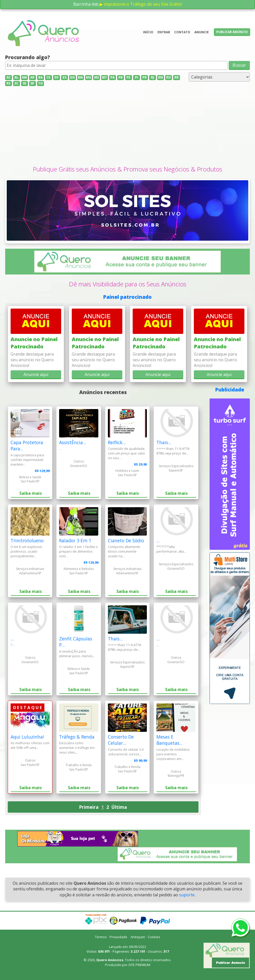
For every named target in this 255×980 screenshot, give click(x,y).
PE (128, 77)
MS (97, 77)
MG (89, 77)
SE (25, 83)
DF (57, 77)
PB (121, 77)
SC (16, 83)
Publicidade (230, 390)
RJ (153, 77)
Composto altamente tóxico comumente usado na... (124, 551)
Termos (101, 937)
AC (9, 77)
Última (119, 807)
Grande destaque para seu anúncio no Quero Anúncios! (32, 360)
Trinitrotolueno (27, 540)
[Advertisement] (128, 126)
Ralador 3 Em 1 (75, 540)
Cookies (154, 937)
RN (161, 77)
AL (16, 77)
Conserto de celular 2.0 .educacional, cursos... (126, 752)
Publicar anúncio (232, 32)
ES (65, 77)
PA (113, 77)
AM (24, 77)
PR (145, 77)
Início (148, 32)
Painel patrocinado (128, 297)
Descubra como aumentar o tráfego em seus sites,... (77, 748)
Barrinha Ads (86, 4)
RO (169, 77)
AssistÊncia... (73, 442)
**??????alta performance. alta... (171, 549)
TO (41, 83)
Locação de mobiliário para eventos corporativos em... (173, 754)
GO (72, 77)
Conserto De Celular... (121, 740)
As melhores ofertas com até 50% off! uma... (30, 745)
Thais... (164, 442)
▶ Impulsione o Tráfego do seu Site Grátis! (141, 4)
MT (104, 77)
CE (48, 77)
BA (41, 77)
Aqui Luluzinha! (27, 737)
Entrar (164, 32)
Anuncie (202, 32)
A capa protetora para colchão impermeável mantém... (27, 460)
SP (32, 83)
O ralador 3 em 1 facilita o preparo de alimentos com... (78, 551)
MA (80, 77)
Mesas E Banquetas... (169, 740)
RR (177, 77)
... (60, 449)
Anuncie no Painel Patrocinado (34, 343)
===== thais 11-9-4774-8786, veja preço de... (173, 451)
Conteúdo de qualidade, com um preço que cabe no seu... (127, 453)
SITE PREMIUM (139, 965)
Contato (182, 32)
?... (13, 645)
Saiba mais (31, 493)
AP (33, 77)
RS (8, 83)
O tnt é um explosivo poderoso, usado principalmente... (26, 551)
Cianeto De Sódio (126, 540)
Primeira (89, 807)
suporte (187, 895)
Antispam (138, 937)
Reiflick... (117, 442)
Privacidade (118, 937)
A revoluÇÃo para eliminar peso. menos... (77, 654)
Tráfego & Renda (77, 737)
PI (137, 77)
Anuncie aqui (36, 374)
